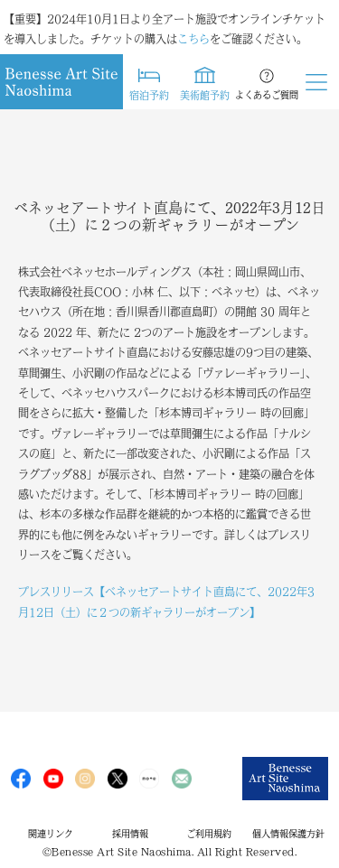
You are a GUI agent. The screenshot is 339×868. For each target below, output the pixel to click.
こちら (193, 39)
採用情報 (130, 834)
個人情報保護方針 (288, 834)
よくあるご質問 (267, 95)
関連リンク (51, 834)
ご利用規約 (209, 834)
